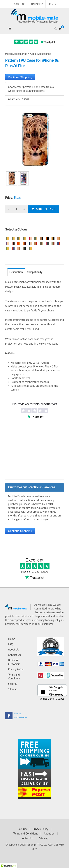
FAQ (11, 644)
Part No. (14, 100)
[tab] (16, 272)
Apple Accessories (40, 54)
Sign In (52, 4)
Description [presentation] (16, 272)
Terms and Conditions (14, 676)
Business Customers (14, 662)
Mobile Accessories (16, 54)
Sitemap (13, 689)
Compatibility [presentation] (35, 272)
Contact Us (37, 4)
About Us (20, 4)
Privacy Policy (16, 669)
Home (12, 639)
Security (13, 684)
